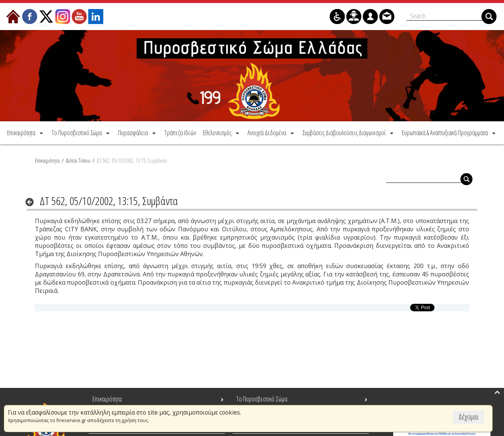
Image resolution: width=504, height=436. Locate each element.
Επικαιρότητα (47, 160)
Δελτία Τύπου (78, 160)
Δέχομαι (469, 417)
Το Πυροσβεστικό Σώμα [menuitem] (262, 399)
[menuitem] (26, 133)
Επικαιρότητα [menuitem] (107, 399)
